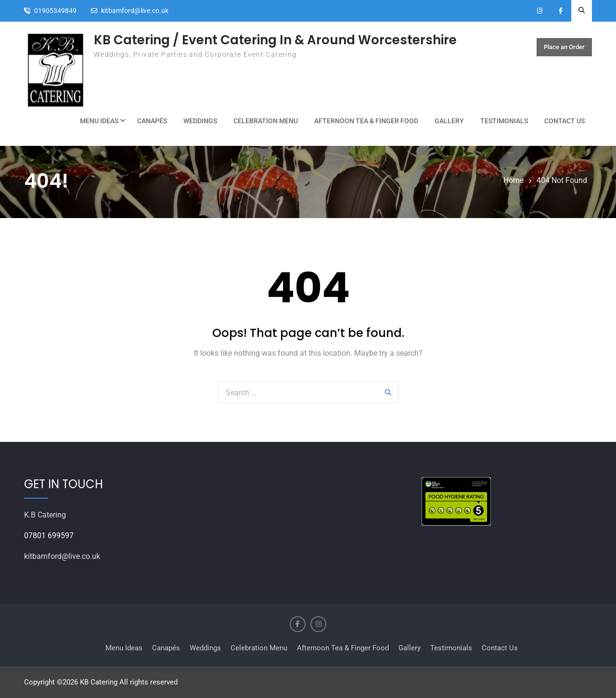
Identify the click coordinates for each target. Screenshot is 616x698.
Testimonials (504, 121)
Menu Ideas (99, 121)
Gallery (449, 121)
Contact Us (565, 121)
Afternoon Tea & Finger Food (366, 121)
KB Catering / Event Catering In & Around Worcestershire (275, 40)
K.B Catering (45, 515)
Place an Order (564, 47)
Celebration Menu (266, 121)
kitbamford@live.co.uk (135, 11)
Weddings (200, 121)
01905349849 (55, 11)
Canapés (152, 121)
